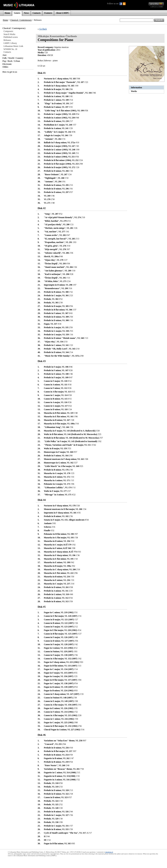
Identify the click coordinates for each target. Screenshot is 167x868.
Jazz (5, 55)
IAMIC (161, 7)
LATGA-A (154, 7)
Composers (8, 31)
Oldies (5, 67)
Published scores (11, 37)
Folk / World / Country (13, 58)
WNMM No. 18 (10, 49)
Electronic (7, 64)
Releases (7, 40)
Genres (17, 13)
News (26, 13)
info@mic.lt (109, 852)
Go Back (43, 29)
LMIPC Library (10, 43)
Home (8, 13)
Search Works (9, 34)
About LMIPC (63, 13)
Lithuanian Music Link (13, 46)
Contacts (37, 13)
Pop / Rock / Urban (11, 61)
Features (48, 13)
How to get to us (10, 72)
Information (136, 87)
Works (134, 91)
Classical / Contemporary (21, 20)
